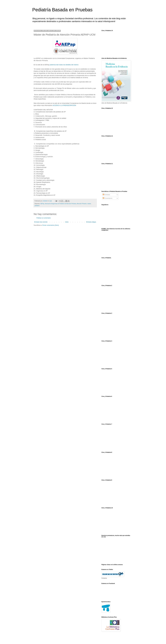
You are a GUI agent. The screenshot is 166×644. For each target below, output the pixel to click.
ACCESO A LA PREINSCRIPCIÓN (64, 105)
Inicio (67, 222)
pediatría (37, 206)
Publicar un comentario (44, 218)
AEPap (42, 204)
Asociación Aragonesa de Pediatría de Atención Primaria (60, 204)
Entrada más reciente (41, 222)
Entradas (106, 195)
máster (89, 204)
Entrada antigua (91, 222)
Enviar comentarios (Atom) (51, 225)
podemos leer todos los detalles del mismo (64, 65)
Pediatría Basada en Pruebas (62, 10)
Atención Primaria (82, 204)
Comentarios (107, 198)
